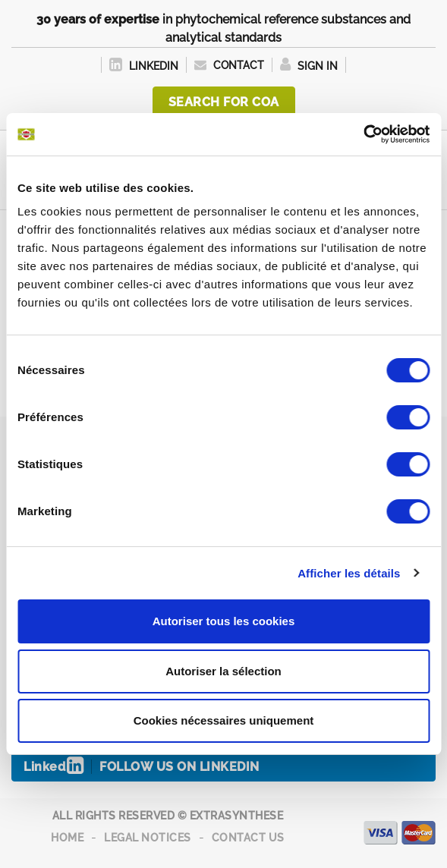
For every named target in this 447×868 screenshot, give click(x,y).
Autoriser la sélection (223, 671)
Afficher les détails (349, 573)
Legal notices (148, 838)
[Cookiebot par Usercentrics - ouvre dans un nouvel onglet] (363, 134)
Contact (229, 65)
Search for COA (224, 102)
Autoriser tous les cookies (224, 621)
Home (67, 838)
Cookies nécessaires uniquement (224, 720)
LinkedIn (144, 66)
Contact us (248, 838)
